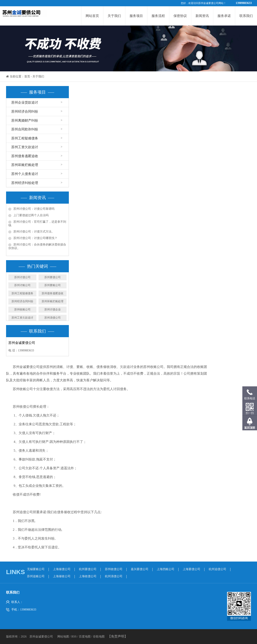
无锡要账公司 (36, 569)
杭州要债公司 (88, 569)
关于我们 (114, 16)
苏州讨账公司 (22, 285)
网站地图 (64, 637)
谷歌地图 (99, 637)
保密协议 (180, 16)
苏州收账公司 (22, 309)
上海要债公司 (191, 569)
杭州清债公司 (114, 576)
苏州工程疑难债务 (25, 138)
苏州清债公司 (53, 318)
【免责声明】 (118, 636)
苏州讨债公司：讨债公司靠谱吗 (34, 209)
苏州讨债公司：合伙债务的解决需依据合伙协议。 (37, 246)
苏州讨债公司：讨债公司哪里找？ (35, 238)
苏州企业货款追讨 (25, 102)
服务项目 (136, 16)
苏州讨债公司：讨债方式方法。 (34, 232)
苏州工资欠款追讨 (25, 147)
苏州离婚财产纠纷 (25, 120)
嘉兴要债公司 (140, 569)
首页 (27, 76)
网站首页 (92, 16)
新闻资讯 (202, 16)
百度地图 (85, 637)
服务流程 (158, 16)
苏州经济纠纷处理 (25, 183)
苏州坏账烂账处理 (25, 165)
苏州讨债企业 (53, 309)
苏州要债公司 (53, 277)
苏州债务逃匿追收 (25, 156)
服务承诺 (224, 16)
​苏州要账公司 (53, 285)
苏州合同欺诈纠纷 (25, 129)
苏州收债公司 (114, 569)
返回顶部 (250, 428)
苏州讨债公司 (22, 277)
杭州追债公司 (217, 569)
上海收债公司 (88, 576)
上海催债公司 (62, 569)
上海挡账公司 (166, 569)
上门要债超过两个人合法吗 (31, 215)
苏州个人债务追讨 (25, 174)
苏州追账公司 (36, 576)
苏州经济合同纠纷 (25, 111)
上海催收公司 (62, 576)
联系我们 (246, 16)
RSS (74, 637)
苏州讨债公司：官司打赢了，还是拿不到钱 (37, 224)
